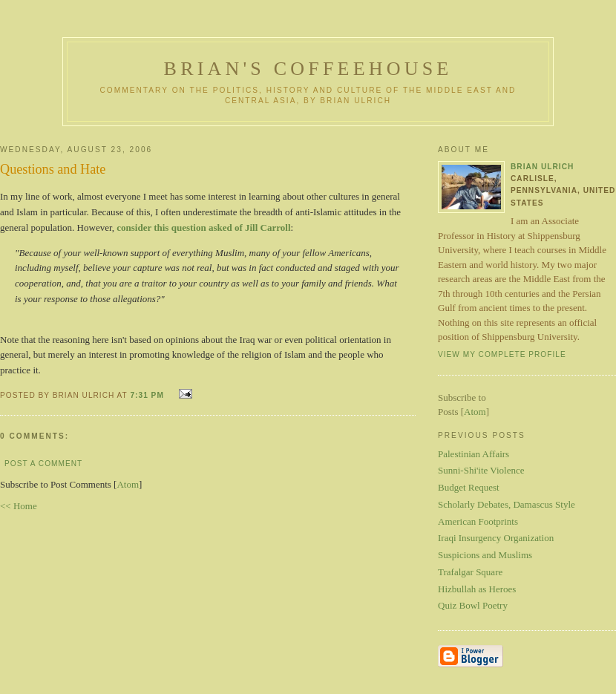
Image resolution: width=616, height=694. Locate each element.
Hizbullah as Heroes (477, 589)
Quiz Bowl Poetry (473, 605)
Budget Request (469, 487)
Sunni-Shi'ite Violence (481, 470)
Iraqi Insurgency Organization (496, 538)
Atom (128, 484)
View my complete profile (502, 354)
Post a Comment (43, 464)
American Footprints (478, 521)
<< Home (19, 506)
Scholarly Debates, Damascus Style (507, 504)
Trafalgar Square (470, 572)
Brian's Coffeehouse (308, 69)
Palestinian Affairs (474, 454)
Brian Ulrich (542, 167)
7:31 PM (148, 395)
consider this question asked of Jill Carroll (203, 227)
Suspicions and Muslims (485, 555)
